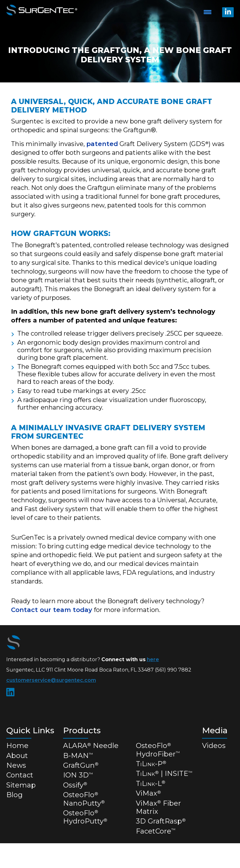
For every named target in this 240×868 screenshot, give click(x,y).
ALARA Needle (91, 746)
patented (102, 144)
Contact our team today (52, 610)
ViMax (148, 793)
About (17, 756)
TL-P (151, 764)
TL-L (151, 784)
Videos (214, 746)
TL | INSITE (164, 774)
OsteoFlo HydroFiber (158, 750)
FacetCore (156, 831)
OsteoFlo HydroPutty (85, 817)
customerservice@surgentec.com (51, 680)
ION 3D (78, 775)
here (153, 659)
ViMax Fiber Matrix (158, 807)
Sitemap (21, 785)
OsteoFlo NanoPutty (84, 799)
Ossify (75, 785)
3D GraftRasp (161, 821)
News (16, 765)
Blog (14, 795)
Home (17, 746)
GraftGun (81, 765)
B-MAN (78, 756)
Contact (20, 775)
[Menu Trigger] (208, 12)
